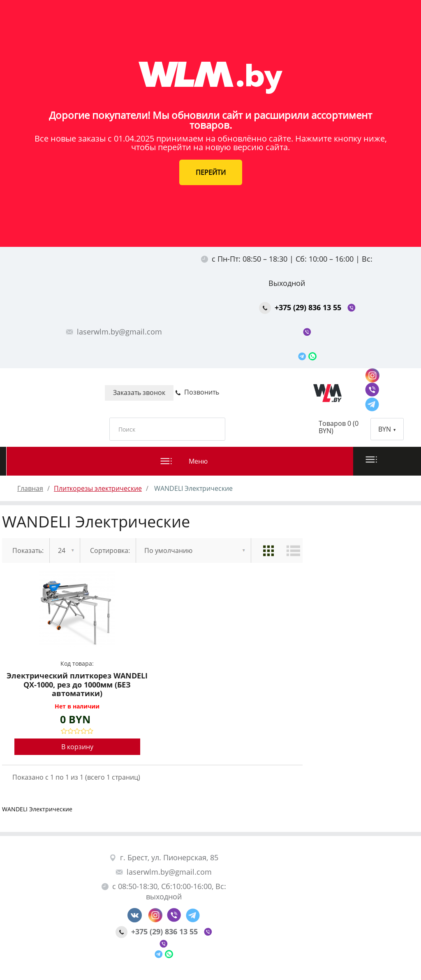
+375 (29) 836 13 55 (301, 307)
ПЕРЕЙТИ (211, 172)
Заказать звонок (139, 392)
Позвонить (197, 392)
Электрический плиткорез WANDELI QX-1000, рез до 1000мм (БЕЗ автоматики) (77, 685)
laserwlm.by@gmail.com (114, 332)
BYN (387, 429)
